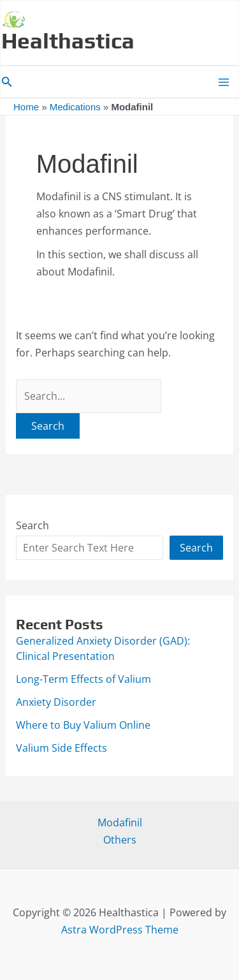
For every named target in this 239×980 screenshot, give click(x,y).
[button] (7, 82)
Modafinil (120, 823)
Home (26, 107)
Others (120, 840)
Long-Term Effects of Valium (83, 679)
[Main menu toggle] (224, 82)
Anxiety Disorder (56, 702)
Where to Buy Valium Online (83, 725)
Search (33, 525)
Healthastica (68, 40)
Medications (75, 107)
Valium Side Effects (62, 748)
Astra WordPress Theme (120, 930)
